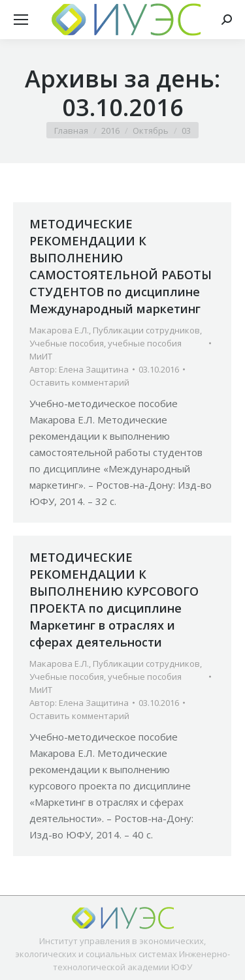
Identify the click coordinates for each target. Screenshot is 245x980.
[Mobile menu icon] (21, 20)
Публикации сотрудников (146, 330)
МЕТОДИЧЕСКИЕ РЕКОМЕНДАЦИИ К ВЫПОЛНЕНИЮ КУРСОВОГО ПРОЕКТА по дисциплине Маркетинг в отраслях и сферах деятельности (114, 600)
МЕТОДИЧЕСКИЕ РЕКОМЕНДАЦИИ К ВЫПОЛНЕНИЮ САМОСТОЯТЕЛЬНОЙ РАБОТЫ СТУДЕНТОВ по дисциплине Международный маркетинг (121, 266)
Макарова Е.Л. (59, 330)
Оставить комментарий (79, 382)
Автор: (79, 369)
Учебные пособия (67, 343)
